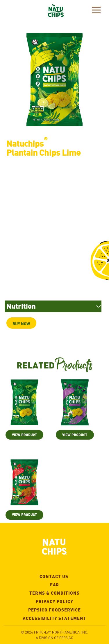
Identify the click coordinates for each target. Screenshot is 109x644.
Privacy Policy (70, 601)
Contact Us (72, 576)
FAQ (55, 584)
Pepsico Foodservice (66, 609)
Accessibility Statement (64, 617)
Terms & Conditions (67, 592)
